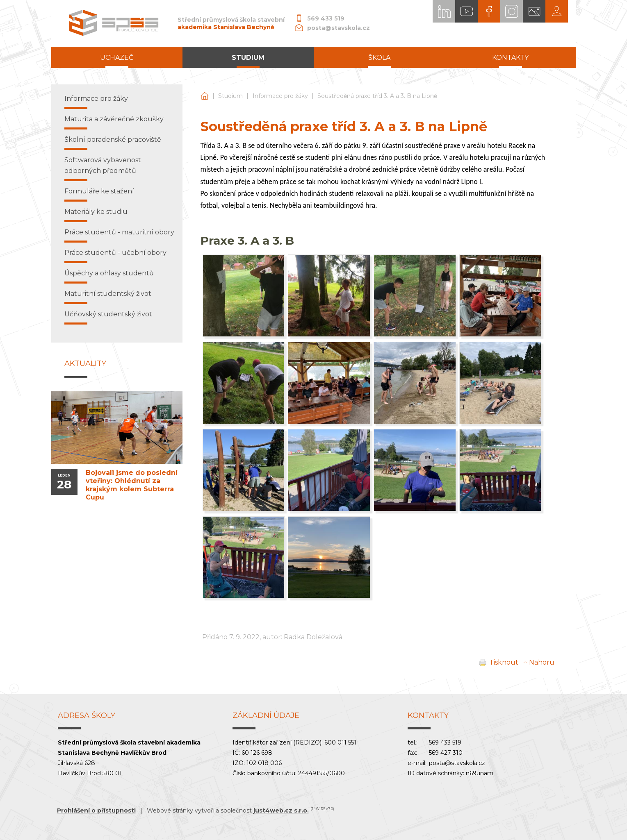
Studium (230, 96)
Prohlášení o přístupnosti (96, 810)
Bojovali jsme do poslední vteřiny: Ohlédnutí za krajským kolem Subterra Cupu (132, 485)
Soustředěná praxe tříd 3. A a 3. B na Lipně (377, 96)
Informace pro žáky (280, 96)
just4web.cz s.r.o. (281, 810)
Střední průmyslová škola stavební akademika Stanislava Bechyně (205, 96)
